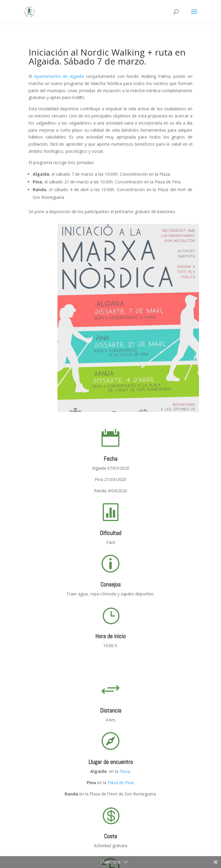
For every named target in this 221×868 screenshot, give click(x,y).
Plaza (125, 771)
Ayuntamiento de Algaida (59, 76)
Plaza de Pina (120, 783)
